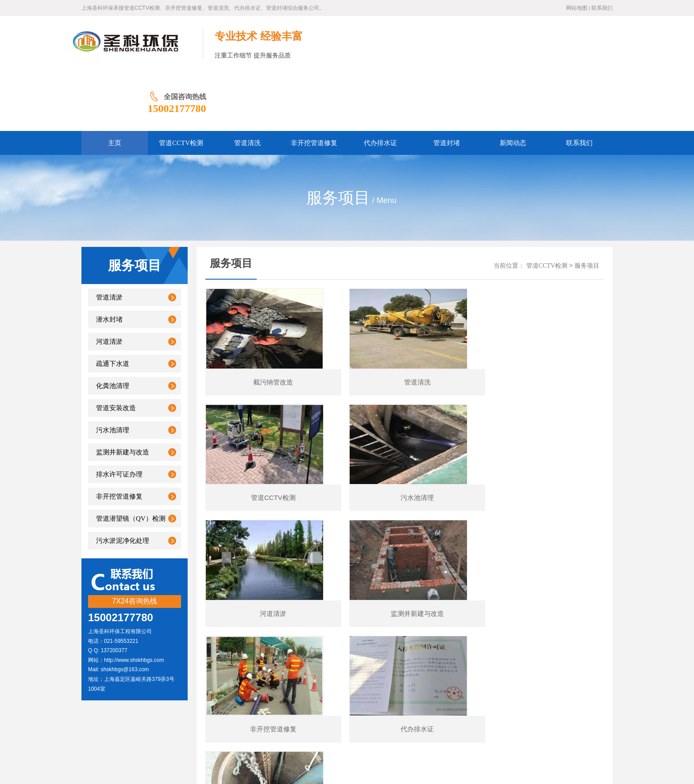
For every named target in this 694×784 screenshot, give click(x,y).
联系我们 (602, 8)
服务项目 (587, 208)
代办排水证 (355, 687)
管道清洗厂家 (369, 741)
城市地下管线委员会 (417, 741)
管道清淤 (109, 240)
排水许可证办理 (119, 417)
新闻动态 (424, 687)
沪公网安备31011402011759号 (298, 701)
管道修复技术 (330, 741)
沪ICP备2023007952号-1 (224, 701)
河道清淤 (109, 284)
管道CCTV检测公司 (283, 741)
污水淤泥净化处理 (123, 483)
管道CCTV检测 (547, 208)
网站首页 (184, 687)
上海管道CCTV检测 (110, 44)
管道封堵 (391, 687)
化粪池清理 (113, 328)
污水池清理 (113, 373)
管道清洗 (319, 687)
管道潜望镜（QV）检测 (131, 461)
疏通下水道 (113, 306)
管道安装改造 (116, 350)
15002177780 (583, 51)
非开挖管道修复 (119, 439)
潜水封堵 (109, 262)
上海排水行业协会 (229, 741)
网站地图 (577, 8)
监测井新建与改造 (123, 395)
